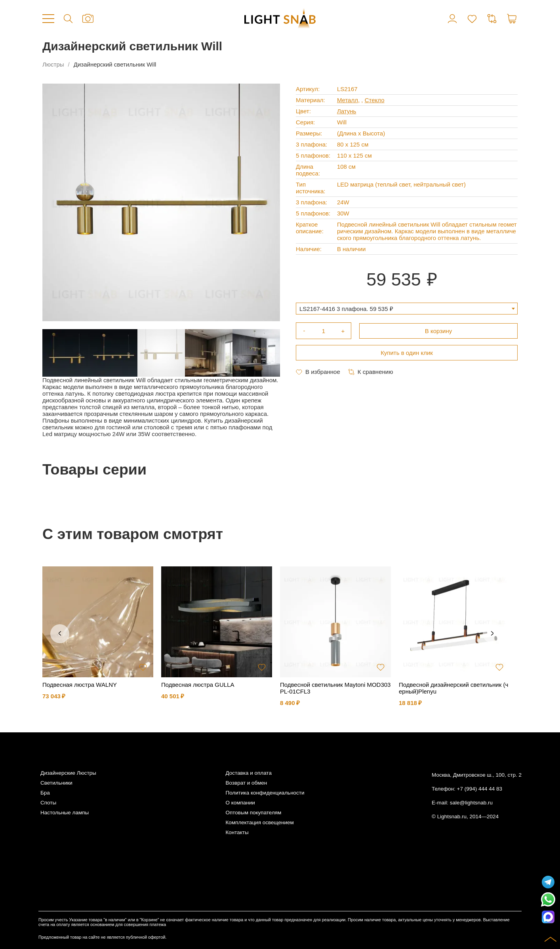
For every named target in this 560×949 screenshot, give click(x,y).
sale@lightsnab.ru (471, 803)
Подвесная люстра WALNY (80, 685)
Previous (60, 634)
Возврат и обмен (246, 783)
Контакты (237, 832)
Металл (348, 100)
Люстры (53, 64)
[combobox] (407, 309)
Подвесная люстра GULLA (198, 685)
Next (492, 634)
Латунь (347, 111)
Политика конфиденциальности (265, 793)
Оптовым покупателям (253, 813)
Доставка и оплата (248, 773)
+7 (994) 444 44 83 (480, 789)
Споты (48, 803)
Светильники (56, 783)
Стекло (375, 100)
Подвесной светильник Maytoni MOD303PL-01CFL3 (335, 688)
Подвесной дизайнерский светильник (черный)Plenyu (453, 688)
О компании (240, 803)
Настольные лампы (65, 813)
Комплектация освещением (259, 822)
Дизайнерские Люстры (68, 773)
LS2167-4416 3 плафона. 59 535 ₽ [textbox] (346, 309)
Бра (45, 793)
